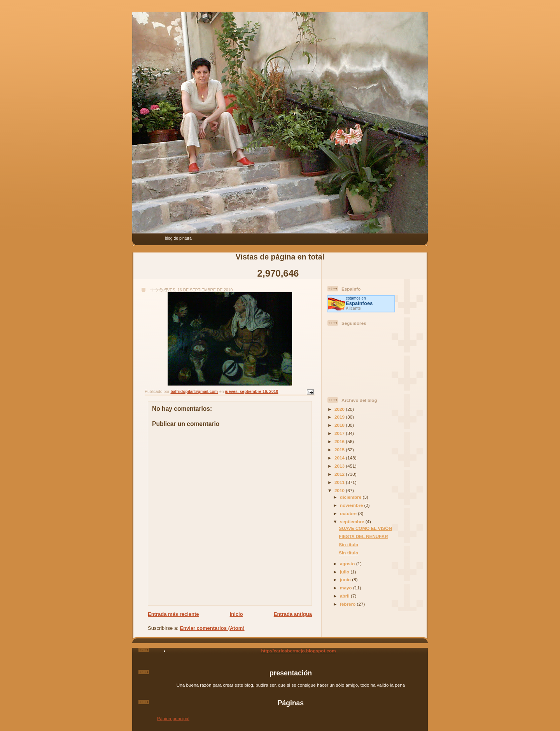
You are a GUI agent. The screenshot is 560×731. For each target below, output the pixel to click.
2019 (340, 417)
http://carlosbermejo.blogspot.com (298, 651)
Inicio (236, 614)
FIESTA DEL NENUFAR (363, 536)
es (359, 303)
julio (345, 572)
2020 (340, 409)
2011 (340, 482)
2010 (340, 490)
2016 (340, 441)
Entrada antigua (293, 614)
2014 (340, 458)
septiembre (353, 522)
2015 (340, 450)
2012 (340, 474)
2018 (340, 425)
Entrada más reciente (173, 614)
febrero (348, 604)
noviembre (352, 505)
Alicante (353, 308)
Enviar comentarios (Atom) (212, 628)
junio (346, 579)
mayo (346, 588)
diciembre (351, 497)
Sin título (348, 544)
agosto (348, 564)
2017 (340, 433)
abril (345, 596)
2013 (340, 466)
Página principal (173, 718)
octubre (349, 513)
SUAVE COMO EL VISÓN (365, 528)
